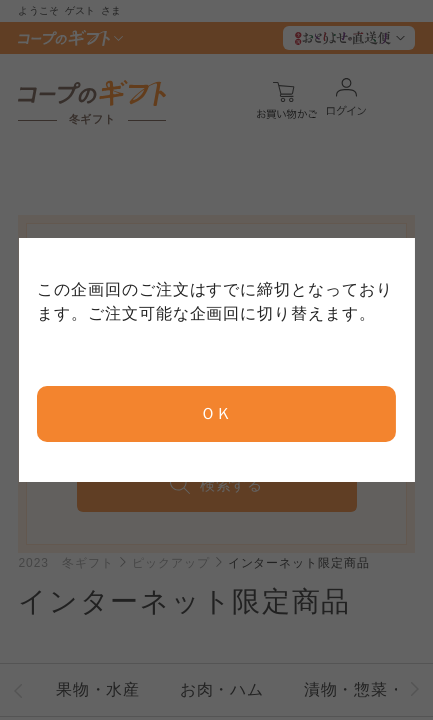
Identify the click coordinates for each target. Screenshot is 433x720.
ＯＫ (217, 413)
